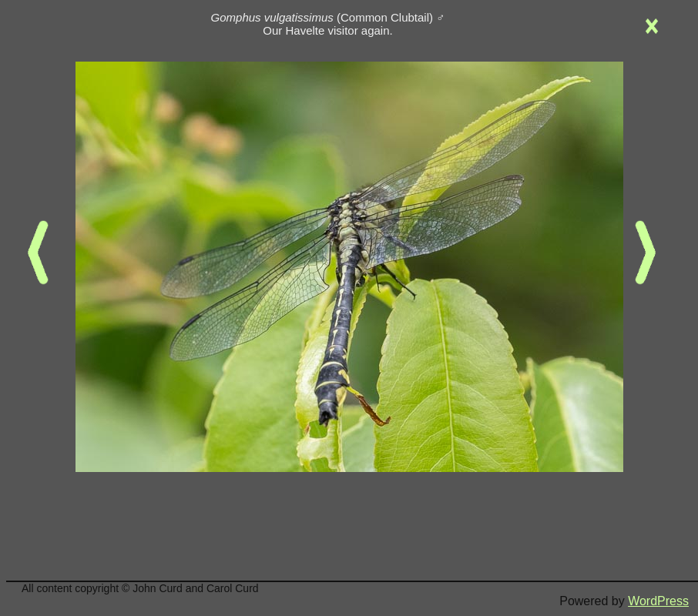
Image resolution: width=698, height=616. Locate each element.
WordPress (658, 601)
